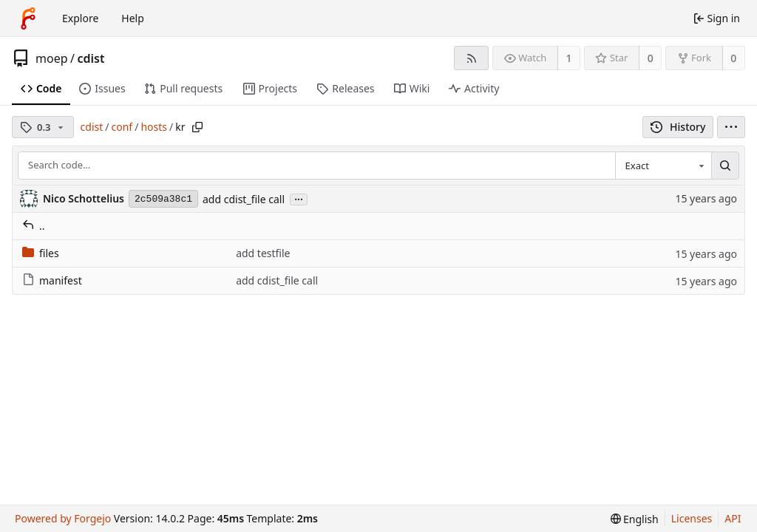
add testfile (263, 253)
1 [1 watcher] (569, 58)
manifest (52, 280)
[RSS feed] (471, 58)
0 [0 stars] (651, 58)
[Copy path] (197, 127)
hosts (154, 127)
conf (122, 127)
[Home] (28, 18)
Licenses (692, 518)
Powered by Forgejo (63, 518)
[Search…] (725, 166)
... (299, 198)
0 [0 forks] (733, 58)
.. (34, 226)
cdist (91, 58)
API (733, 518)
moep (52, 58)
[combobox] (663, 166)
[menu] (731, 127)
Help (133, 18)
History (678, 127)
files (41, 253)
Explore (80, 18)
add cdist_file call (244, 199)
